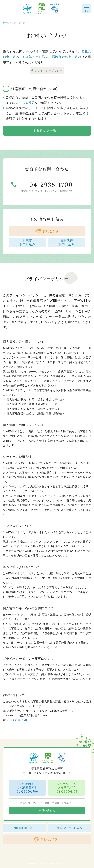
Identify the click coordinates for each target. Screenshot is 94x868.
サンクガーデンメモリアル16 (67, 788)
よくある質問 (25, 103)
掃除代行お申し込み (67, 57)
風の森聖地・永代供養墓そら (27, 788)
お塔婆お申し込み (36, 57)
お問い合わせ (47, 810)
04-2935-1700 (20, 720)
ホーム (6, 23)
